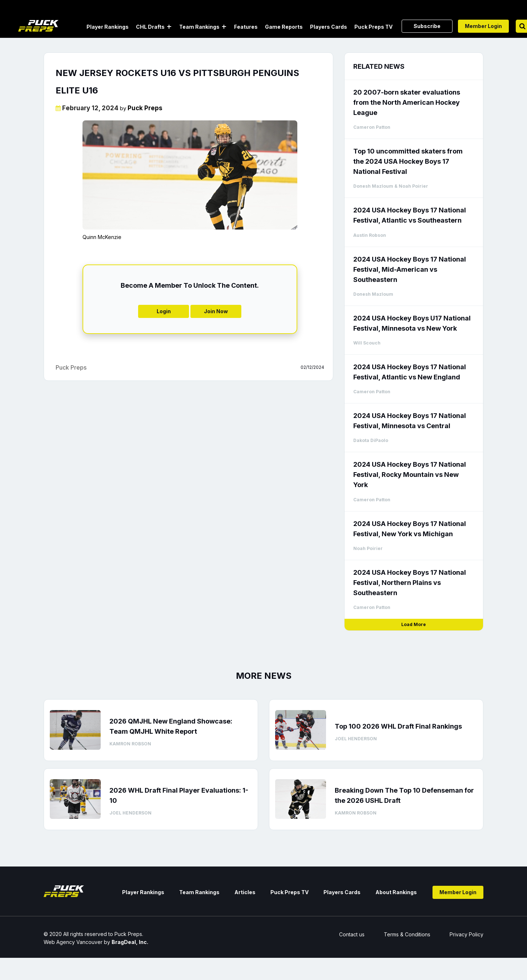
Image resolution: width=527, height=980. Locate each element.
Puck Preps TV (373, 27)
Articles (245, 892)
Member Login (483, 26)
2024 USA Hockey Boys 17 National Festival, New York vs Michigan (410, 529)
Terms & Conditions (407, 934)
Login (164, 311)
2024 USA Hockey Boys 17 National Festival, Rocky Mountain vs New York (410, 475)
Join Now (216, 311)
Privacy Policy (466, 934)
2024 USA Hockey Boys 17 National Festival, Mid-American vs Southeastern (410, 269)
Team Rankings (199, 27)
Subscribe (427, 26)
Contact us (352, 934)
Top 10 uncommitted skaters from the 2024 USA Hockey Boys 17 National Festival (408, 161)
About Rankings (396, 892)
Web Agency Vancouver (73, 942)
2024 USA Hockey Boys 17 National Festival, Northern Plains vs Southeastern (410, 583)
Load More (414, 624)
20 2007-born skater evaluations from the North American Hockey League (407, 102)
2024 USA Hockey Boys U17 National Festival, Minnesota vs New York (412, 323)
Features (246, 27)
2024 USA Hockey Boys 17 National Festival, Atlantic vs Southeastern (410, 215)
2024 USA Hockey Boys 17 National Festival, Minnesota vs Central (410, 421)
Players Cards (329, 27)
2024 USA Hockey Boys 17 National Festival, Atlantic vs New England (410, 372)
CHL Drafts (150, 27)
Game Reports (284, 27)
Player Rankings (108, 27)
